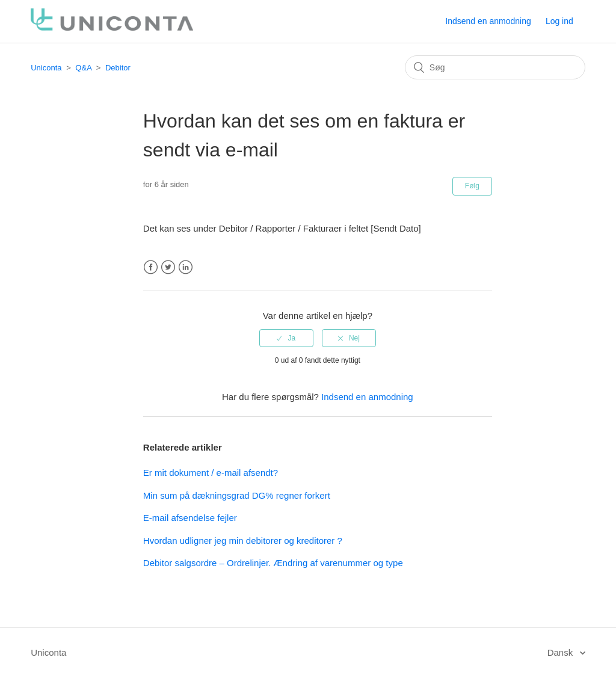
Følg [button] (472, 186)
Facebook (151, 267)
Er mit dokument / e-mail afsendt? (211, 473)
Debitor (118, 68)
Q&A (83, 68)
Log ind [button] (559, 21)
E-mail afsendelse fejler (190, 518)
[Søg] (495, 67)
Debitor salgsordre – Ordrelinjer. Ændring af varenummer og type (273, 563)
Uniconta (46, 68)
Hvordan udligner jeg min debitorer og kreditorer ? (243, 541)
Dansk (562, 652)
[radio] (286, 338)
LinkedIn (186, 267)
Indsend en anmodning (488, 21)
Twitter (168, 267)
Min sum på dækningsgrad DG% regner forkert (237, 495)
